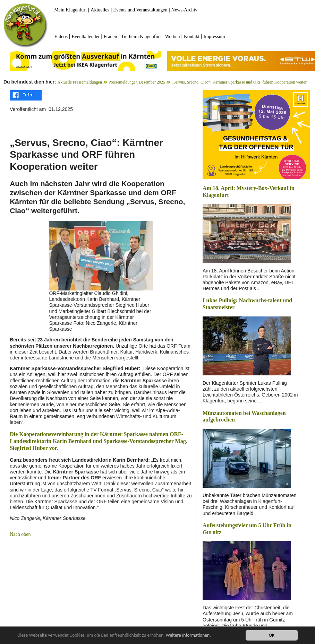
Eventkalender (86, 37)
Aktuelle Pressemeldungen (80, 82)
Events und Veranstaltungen (140, 10)
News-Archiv (184, 10)
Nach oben (20, 534)
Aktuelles (100, 10)
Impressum (214, 37)
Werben (172, 37)
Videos (61, 37)
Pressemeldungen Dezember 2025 (137, 82)
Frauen (110, 37)
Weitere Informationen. (188, 636)
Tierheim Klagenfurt (141, 37)
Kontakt (192, 37)
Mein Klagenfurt (70, 10)
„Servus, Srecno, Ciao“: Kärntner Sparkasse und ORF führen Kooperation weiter (239, 82)
